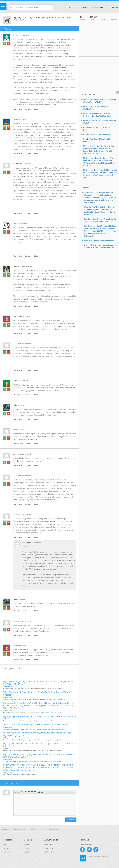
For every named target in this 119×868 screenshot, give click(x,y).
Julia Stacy (17, 646)
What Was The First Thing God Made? (99, 241)
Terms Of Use (49, 845)
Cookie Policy (49, 852)
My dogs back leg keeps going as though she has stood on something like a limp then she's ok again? (39, 756)
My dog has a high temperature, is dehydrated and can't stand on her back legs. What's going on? (38, 734)
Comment (29, 109)
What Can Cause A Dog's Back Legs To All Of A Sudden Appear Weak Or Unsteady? (37, 694)
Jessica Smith (19, 266)
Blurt (36, 109)
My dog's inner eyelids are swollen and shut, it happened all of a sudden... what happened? (40, 745)
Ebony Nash (18, 35)
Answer (71, 820)
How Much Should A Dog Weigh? (97, 135)
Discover (98, 7)
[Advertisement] (41, 205)
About (26, 845)
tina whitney (18, 316)
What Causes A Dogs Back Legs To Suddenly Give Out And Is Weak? (36, 725)
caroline (16, 430)
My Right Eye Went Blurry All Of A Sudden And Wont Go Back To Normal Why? (40, 716)
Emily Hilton (18, 381)
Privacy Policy (49, 848)
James (16, 119)
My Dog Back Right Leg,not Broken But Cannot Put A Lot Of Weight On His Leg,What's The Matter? (38, 683)
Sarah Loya (18, 164)
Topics (83, 7)
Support (27, 852)
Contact (27, 848)
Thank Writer (18, 109)
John (15, 405)
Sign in (113, 7)
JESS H (16, 224)
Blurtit (3, 7)
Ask (69, 7)
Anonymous (18, 344)
